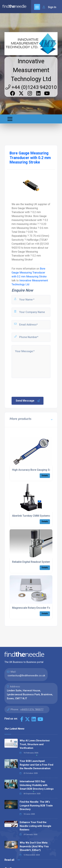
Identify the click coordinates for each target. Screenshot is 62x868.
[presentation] (36, 387)
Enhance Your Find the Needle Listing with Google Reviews (35, 826)
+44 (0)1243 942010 (31, 87)
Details (45, 476)
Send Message (28, 401)
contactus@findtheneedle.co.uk (26, 676)
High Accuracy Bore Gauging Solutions (36, 470)
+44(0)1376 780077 (32, 709)
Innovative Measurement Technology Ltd (31, 70)
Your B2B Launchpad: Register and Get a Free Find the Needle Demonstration (36, 765)
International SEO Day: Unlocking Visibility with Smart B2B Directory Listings (37, 785)
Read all (12, 860)
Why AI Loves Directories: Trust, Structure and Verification (35, 744)
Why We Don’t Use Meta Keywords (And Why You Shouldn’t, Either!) (34, 846)
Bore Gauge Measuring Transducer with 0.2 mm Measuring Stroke (29, 273)
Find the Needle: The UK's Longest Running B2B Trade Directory (36, 806)
